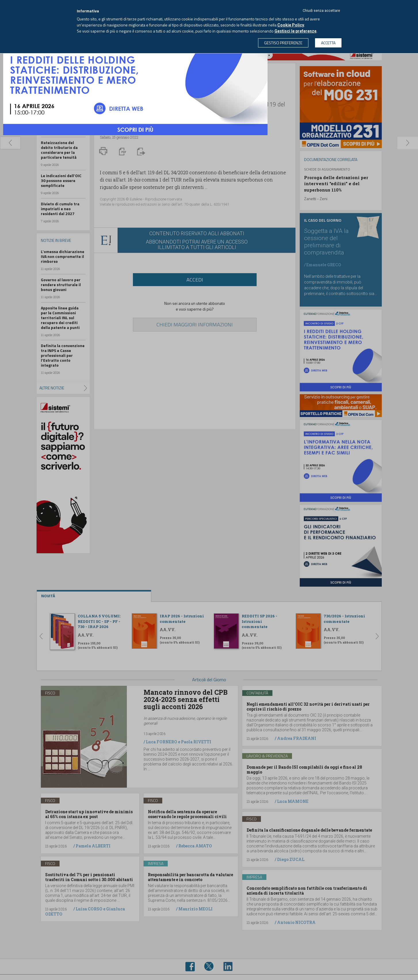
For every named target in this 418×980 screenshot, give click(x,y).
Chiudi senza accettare (321, 11)
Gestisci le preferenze (295, 31)
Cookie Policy (291, 25)
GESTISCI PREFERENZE (283, 43)
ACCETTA (328, 43)
